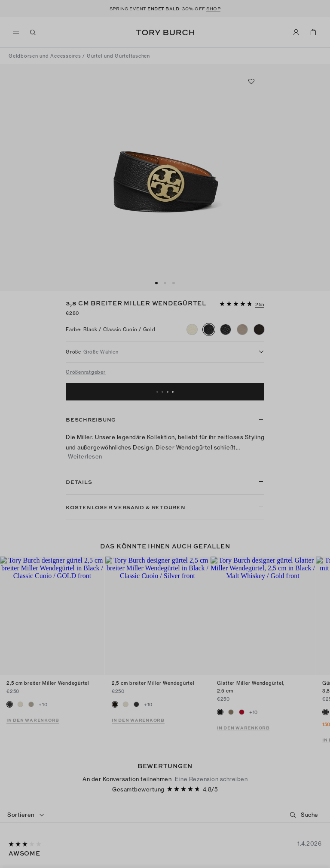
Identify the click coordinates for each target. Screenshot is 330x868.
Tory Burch (165, 32)
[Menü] (18, 33)
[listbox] (165, 352)
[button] (242, 303)
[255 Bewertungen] (260, 305)
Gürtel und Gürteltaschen (118, 56)
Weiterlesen (85, 457)
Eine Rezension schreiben (211, 728)
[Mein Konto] (296, 32)
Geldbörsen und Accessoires (45, 56)
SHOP (213, 9)
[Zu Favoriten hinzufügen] (251, 81)
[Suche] (311, 764)
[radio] (192, 329)
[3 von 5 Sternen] (26, 794)
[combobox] (26, 764)
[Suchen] (33, 32)
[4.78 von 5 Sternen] (237, 304)
